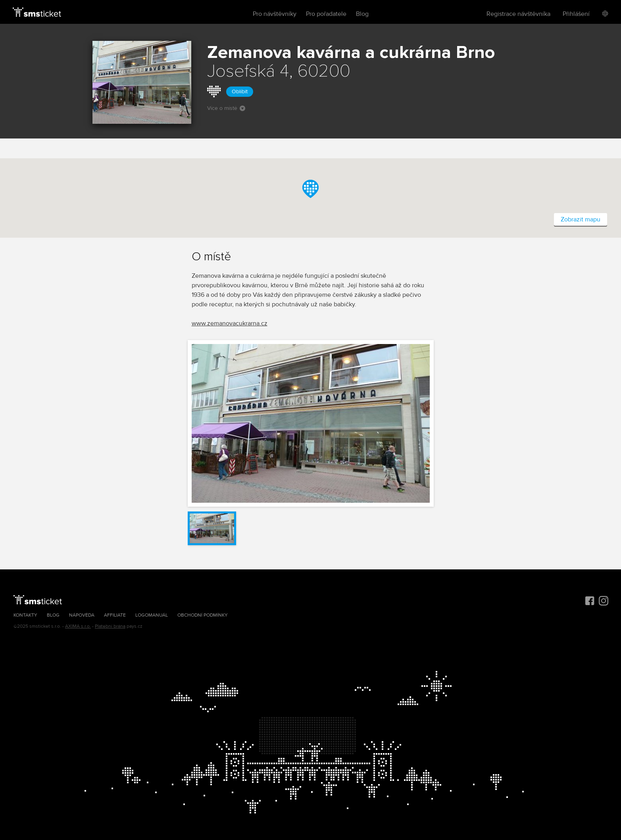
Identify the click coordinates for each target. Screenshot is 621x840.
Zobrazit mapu (581, 219)
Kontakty (25, 615)
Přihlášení (576, 14)
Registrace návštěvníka (518, 14)
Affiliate (115, 615)
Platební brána (110, 626)
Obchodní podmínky (203, 615)
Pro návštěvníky (275, 14)
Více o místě (226, 108)
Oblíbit (240, 91)
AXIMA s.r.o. (78, 626)
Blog (362, 14)
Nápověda (82, 615)
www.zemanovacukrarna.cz (230, 323)
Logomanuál (152, 615)
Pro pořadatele (326, 14)
